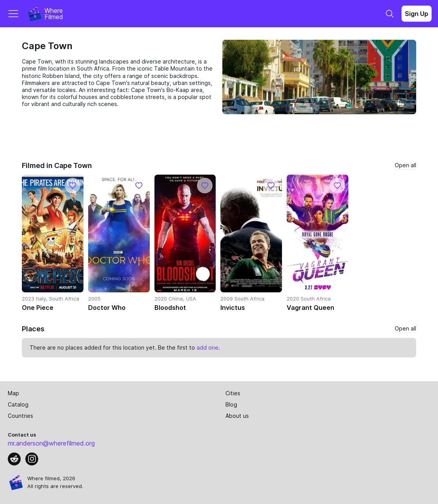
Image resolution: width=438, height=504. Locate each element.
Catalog (18, 404)
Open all (405, 165)
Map (13, 393)
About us (237, 416)
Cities (233, 393)
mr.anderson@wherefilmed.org (51, 443)
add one (207, 347)
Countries (20, 416)
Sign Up (417, 14)
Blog (231, 404)
